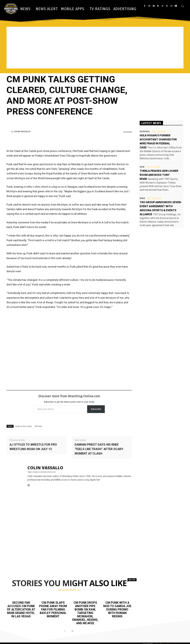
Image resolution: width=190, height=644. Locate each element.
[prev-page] (65, 630)
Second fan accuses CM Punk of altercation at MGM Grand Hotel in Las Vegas (21, 609)
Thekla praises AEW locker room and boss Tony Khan (159, 175)
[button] (182, 6)
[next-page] (72, 630)
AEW (142, 167)
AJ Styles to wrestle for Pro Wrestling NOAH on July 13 (33, 447)
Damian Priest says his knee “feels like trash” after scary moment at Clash (99, 449)
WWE (142, 198)
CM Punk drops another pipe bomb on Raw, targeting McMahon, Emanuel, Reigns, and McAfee (85, 612)
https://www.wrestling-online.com (41, 472)
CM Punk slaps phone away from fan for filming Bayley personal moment (53, 609)
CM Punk (38, 426)
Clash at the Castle (24, 426)
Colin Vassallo (22, 132)
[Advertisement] (95, 48)
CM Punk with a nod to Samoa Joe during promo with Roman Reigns (117, 609)
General (145, 131)
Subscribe (96, 409)
